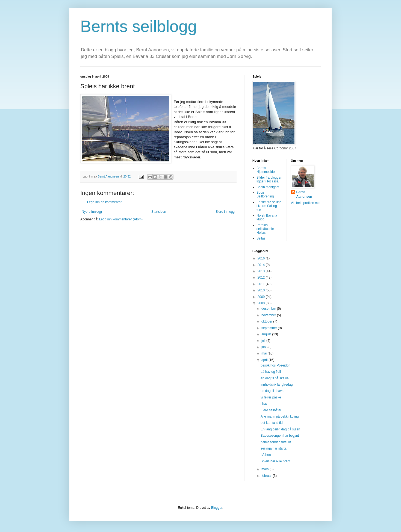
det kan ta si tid (272, 423)
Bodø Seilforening (265, 194)
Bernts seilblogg (139, 26)
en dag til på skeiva (275, 378)
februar (267, 476)
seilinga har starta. (274, 448)
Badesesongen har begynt (280, 436)
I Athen (266, 455)
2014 (262, 265)
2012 (262, 277)
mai (265, 353)
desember (269, 309)
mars (266, 469)
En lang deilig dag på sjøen (280, 429)
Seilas (261, 238)
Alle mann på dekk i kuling (280, 416)
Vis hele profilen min (306, 203)
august (267, 334)
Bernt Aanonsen (304, 194)
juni (264, 347)
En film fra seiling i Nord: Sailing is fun (269, 206)
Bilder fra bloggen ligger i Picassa (269, 179)
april (265, 360)
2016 (262, 258)
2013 (262, 271)
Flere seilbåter (271, 410)
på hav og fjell (271, 372)
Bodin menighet (268, 187)
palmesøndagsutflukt (276, 442)
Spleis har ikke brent (275, 461)
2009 (262, 297)
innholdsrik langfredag (277, 385)
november (269, 315)
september (270, 328)
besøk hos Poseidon (275, 365)
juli (264, 341)
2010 (262, 290)
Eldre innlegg (225, 212)
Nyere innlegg (92, 212)
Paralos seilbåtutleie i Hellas (266, 229)
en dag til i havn (272, 391)
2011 (262, 284)
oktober (267, 321)
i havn (265, 404)
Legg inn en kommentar (104, 202)
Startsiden (159, 212)
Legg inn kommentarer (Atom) (121, 219)
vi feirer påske (271, 397)
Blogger (217, 508)
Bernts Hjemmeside (266, 170)
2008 (262, 303)
